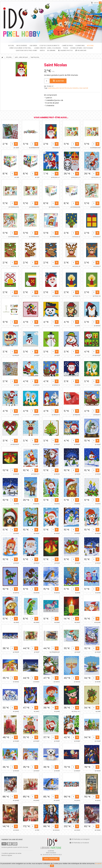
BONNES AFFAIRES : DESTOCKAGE (82, 48)
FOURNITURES (80, 46)
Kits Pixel (90, 46)
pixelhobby (52, 88)
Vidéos (42, 50)
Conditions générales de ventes (11, 853)
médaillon (75, 88)
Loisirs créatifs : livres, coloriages (48, 48)
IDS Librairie (51, 50)
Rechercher (81, 50)
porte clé (58, 88)
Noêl (87, 88)
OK (52, 866)
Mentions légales (7, 855)
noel (83, 88)
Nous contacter (51, 859)
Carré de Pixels (67, 46)
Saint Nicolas (35, 57)
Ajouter (58, 81)
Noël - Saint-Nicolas (21, 57)
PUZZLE (66, 48)
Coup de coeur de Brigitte (49, 46)
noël (80, 88)
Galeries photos (65, 50)
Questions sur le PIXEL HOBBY (26, 50)
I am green (33, 46)
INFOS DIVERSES (22, 46)
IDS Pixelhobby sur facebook (79, 843)
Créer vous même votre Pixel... (21, 48)
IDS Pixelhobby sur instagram (80, 839)
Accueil (11, 46)
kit (71, 88)
